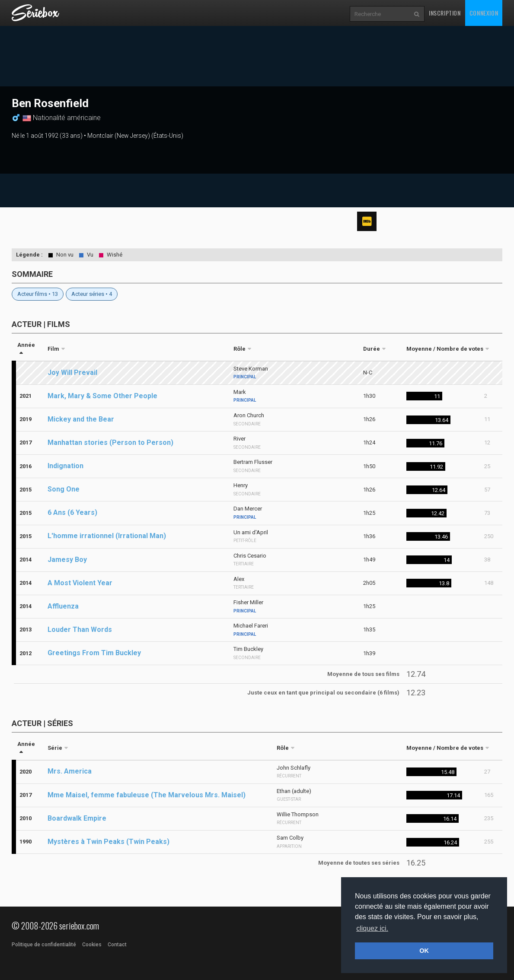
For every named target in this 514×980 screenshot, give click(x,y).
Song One (64, 489)
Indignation (65, 466)
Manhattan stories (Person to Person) (110, 442)
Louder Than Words (80, 630)
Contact (117, 945)
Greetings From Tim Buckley (94, 653)
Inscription (445, 13)
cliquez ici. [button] (372, 928)
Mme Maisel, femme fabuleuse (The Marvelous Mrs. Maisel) (147, 795)
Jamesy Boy (67, 560)
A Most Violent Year (80, 583)
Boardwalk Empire (77, 818)
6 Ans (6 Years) (72, 512)
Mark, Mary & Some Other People (102, 396)
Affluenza (63, 606)
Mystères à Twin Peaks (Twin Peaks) (109, 842)
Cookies (92, 945)
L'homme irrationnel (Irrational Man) (107, 536)
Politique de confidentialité (44, 945)
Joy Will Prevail (72, 373)
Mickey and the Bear (81, 419)
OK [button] (424, 951)
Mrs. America (70, 771)
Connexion (484, 13)
